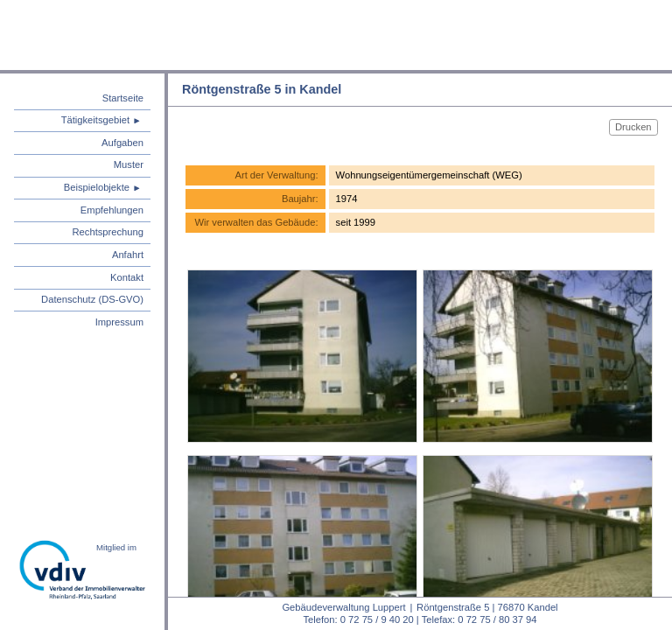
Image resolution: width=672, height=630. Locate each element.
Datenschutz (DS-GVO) (92, 299)
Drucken (633, 127)
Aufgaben (122, 143)
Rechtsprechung (108, 232)
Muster (129, 164)
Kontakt (127, 277)
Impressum (119, 322)
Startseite (123, 98)
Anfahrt (128, 255)
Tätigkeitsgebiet (95, 120)
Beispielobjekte (97, 187)
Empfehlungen (112, 210)
